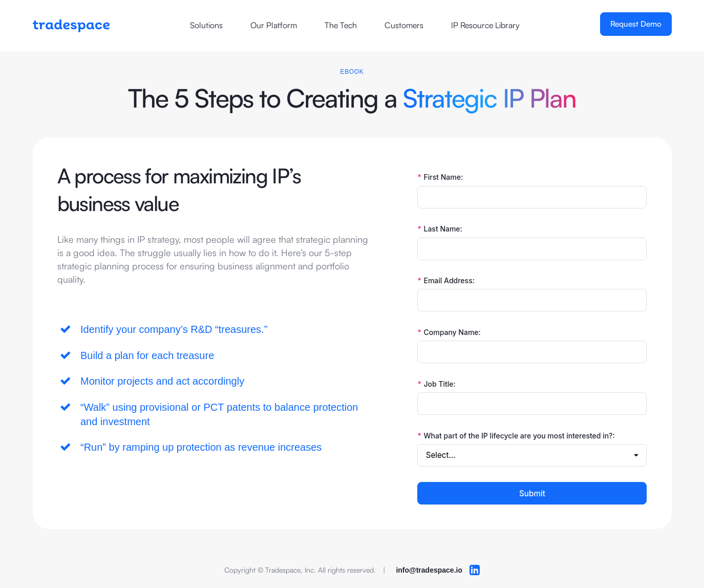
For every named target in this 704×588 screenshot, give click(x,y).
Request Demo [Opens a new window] (636, 24)
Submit (532, 493)
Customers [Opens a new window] (404, 25)
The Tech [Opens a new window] (341, 25)
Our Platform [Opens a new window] (274, 25)
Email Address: (446, 281)
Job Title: (436, 384)
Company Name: (449, 332)
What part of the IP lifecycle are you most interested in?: (516, 436)
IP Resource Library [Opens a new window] (485, 25)
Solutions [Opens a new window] (206, 25)
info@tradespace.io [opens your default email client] (429, 570)
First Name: (440, 177)
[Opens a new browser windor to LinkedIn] (475, 570)
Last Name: (440, 229)
